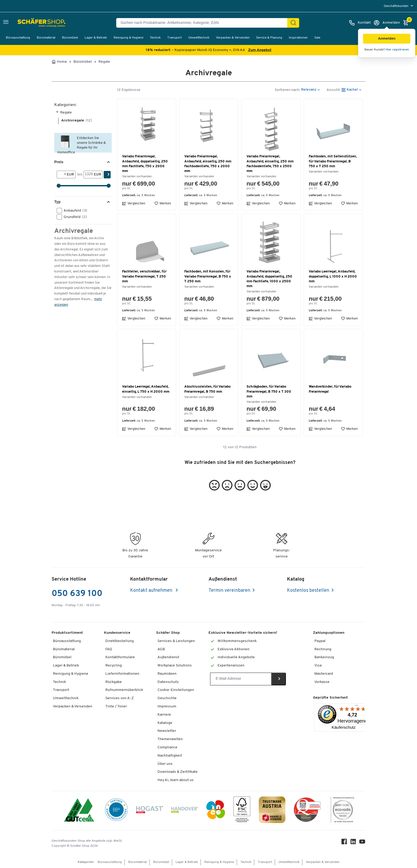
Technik (155, 38)
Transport (174, 38)
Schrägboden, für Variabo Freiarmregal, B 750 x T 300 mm (269, 391)
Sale (317, 38)
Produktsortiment (67, 633)
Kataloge (165, 723)
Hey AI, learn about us (176, 780)
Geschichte (167, 698)
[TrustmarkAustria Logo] (272, 811)
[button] (387, 39)
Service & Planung (269, 38)
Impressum (167, 706)
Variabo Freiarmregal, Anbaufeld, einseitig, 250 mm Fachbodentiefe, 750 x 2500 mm (270, 164)
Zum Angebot (260, 50)
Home (62, 62)
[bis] (89, 174)
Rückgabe (114, 682)
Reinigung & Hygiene (128, 38)
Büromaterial (46, 38)
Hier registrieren (397, 50)
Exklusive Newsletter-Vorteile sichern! (243, 633)
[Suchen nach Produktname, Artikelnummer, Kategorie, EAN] (204, 23)
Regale (104, 62)
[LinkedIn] (353, 843)
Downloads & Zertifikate (178, 772)
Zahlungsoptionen (329, 633)
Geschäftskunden (397, 6)
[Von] (62, 174)
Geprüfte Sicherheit (330, 698)
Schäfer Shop (168, 633)
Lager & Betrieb (96, 38)
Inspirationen (298, 38)
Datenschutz (168, 682)
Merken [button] (163, 203)
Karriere (164, 715)
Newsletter (167, 731)
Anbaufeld (74, 211)
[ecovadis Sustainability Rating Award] (342, 811)
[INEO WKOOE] (216, 811)
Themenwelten (170, 739)
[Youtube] (362, 843)
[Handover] (185, 811)
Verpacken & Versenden (233, 38)
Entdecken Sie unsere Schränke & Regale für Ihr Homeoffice (82, 144)
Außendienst (168, 657)
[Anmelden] (387, 23)
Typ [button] (57, 202)
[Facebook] (344, 843)
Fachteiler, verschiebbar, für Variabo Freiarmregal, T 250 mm (144, 276)
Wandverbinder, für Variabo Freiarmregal (330, 389)
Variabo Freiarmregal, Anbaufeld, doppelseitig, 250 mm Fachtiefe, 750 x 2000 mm (145, 164)
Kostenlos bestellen (308, 591)
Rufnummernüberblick (124, 690)
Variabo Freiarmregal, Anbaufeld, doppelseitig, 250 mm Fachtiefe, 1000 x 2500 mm (269, 279)
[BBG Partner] (116, 811)
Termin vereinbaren (229, 591)
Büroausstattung (18, 38)
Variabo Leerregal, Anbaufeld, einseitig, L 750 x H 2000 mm (146, 389)
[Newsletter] (241, 679)
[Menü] (356, 707)
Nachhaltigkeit (170, 756)
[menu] (399, 6)
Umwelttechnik (199, 38)
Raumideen (167, 674)
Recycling (114, 666)
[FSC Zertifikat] (242, 811)
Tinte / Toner (116, 706)
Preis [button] (59, 162)
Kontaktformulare (120, 657)
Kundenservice (117, 633)
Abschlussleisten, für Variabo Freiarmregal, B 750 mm (207, 389)
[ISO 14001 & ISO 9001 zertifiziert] (79, 811)
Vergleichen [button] (134, 203)
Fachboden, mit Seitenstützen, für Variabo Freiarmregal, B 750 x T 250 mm (333, 161)
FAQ (109, 649)
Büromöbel (70, 38)
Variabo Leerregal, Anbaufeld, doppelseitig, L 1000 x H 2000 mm (333, 276)
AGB (161, 649)
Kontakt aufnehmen (152, 591)
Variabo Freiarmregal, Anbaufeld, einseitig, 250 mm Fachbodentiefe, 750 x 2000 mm (208, 164)
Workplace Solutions (175, 666)
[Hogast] (149, 811)
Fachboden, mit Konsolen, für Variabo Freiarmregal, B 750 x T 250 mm (208, 276)
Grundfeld (74, 217)
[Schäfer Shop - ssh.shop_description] (30, 23)
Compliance (167, 747)
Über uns (165, 764)
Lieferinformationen (122, 674)
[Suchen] (293, 23)
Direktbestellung (120, 641)
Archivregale (77, 121)
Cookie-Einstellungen (176, 690)
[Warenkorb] (407, 23)
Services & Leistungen (176, 641)
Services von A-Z (120, 698)
